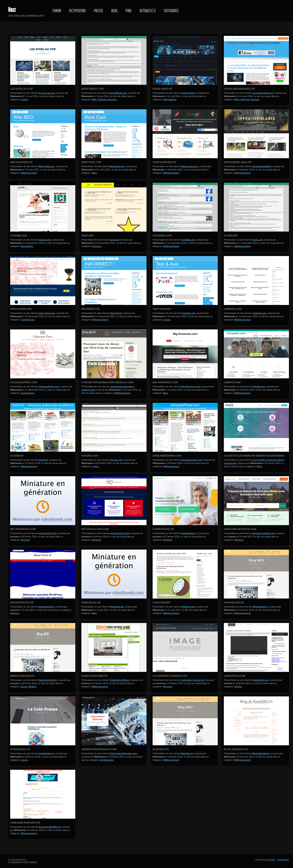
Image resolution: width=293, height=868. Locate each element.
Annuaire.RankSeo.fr (25, 823)
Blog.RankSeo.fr (236, 749)
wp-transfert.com (23, 529)
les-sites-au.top (21, 89)
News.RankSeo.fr (22, 676)
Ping (128, 11)
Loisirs (24, 99)
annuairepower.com (167, 456)
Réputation (78, 11)
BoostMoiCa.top (93, 89)
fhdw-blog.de (91, 603)
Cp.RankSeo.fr (20, 749)
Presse (98, 11)
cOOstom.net (162, 603)
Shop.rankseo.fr (164, 162)
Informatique (170, 99)
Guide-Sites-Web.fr (94, 676)
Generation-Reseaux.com (99, 749)
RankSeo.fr (161, 749)
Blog (114, 11)
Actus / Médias (28, 687)
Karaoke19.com (235, 676)
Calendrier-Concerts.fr (170, 676)
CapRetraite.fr (163, 529)
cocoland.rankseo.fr (239, 89)
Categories (171, 11)
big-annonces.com (165, 382)
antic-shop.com (21, 309)
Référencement (29, 173)
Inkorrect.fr (90, 309)
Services (96, 246)
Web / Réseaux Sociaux (104, 99)
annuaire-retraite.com (240, 529)
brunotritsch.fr (22, 603)
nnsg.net (88, 236)
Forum (57, 11)
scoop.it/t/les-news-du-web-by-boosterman (254, 456)
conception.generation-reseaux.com (107, 382)
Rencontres (27, 246)
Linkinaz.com (233, 309)
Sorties (238, 687)
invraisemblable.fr (238, 162)
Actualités (148, 11)
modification (283, 860)
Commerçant (28, 320)
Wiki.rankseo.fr (21, 162)
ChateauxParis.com (24, 382)
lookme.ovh (19, 236)
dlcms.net (231, 236)
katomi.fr (17, 456)
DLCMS (271, 860)
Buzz (12, 10)
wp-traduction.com (95, 529)
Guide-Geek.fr (162, 89)
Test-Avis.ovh (162, 309)
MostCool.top (91, 162)
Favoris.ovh (90, 456)
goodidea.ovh (162, 236)
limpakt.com (232, 382)
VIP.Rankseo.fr (234, 603)
